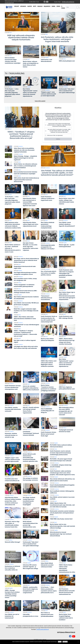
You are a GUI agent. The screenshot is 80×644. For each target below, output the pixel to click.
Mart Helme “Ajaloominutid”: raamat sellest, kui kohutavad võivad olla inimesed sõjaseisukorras (30, 93)
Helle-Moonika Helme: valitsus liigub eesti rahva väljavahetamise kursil (31, 224)
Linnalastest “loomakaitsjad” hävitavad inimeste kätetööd (31, 433)
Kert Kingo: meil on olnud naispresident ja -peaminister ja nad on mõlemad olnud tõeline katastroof (26, 260)
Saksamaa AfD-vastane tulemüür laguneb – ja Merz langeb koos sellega (30, 567)
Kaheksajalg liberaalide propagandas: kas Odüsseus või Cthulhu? (48, 247)
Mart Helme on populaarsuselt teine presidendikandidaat (47, 614)
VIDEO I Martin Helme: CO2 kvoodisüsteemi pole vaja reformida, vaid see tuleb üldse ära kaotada (62, 505)
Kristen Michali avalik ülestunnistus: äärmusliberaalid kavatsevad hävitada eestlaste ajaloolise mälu (30, 458)
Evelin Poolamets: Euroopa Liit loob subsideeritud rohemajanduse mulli (13, 387)
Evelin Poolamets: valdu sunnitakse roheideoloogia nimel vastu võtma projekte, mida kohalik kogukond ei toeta (62, 473)
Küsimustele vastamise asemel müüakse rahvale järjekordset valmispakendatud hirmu (62, 513)
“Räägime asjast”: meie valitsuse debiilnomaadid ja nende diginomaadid (48, 94)
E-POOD (63, 7)
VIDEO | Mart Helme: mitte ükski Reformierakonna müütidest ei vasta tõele (25, 319)
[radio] (58, 125)
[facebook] (45, 2)
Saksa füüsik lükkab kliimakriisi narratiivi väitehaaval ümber (47, 565)
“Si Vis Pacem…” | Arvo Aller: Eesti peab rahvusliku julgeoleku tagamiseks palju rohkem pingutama (12, 93)
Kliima (20, 283)
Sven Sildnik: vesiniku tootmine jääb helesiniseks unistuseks (13, 409)
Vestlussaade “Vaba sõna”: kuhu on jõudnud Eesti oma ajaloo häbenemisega (67, 91)
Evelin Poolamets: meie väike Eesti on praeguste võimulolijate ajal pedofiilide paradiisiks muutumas (66, 274)
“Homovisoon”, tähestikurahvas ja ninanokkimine (47, 298)
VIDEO (58, 6)
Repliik (47, 58)
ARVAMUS (23, 6)
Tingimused (65, 642)
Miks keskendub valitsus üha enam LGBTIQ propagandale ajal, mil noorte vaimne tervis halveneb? (66, 411)
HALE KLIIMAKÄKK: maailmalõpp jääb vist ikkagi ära (48, 411)
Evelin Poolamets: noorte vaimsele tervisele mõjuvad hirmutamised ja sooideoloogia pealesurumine (60, 453)
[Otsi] (71, 7)
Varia (56, 449)
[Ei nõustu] (78, 642)
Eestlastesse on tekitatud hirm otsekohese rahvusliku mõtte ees (12, 568)
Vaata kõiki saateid (40, 101)
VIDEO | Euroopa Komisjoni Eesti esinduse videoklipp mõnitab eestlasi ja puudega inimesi (12, 594)
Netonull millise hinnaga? (13, 542)
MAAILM (40, 6)
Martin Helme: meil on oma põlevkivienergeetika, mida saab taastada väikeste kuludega (62, 526)
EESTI (35, 6)
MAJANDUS (47, 6)
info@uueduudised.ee (68, 2)
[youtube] (47, 2)
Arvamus (47, 90)
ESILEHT (17, 6)
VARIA (53, 6)
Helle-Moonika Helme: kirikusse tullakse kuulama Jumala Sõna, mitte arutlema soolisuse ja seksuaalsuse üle (13, 501)
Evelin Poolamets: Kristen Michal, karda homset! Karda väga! (49, 434)
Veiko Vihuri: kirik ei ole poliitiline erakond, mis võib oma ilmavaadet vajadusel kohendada (24, 150)
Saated (29, 87)
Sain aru (60, 642)
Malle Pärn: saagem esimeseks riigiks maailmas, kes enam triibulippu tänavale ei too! (26, 311)
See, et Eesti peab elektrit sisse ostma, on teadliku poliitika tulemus (49, 273)
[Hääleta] (58, 139)
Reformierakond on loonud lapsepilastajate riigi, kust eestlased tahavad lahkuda (61, 534)
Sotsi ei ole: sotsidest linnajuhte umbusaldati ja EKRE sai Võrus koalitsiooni (31, 388)
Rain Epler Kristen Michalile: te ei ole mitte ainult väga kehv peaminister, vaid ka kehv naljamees (31, 247)
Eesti (10, 33)
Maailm (20, 270)
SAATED (30, 6)
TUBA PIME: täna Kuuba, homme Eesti (61, 519)
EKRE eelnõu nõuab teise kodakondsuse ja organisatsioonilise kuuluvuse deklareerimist (26, 180)
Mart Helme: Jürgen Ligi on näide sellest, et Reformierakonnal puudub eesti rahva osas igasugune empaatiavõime (67, 296)
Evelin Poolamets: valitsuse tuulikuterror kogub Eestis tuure (48, 198)
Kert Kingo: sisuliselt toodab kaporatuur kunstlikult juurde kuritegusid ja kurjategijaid (29, 501)
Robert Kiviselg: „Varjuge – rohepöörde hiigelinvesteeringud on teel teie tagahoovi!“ (25, 158)
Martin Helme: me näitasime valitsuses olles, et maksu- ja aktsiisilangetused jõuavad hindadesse (26, 166)
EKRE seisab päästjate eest (67, 61)
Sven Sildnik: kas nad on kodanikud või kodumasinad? (12, 616)
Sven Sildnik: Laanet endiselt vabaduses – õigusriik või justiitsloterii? (67, 224)
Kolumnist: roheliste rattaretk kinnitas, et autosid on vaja (11, 435)
